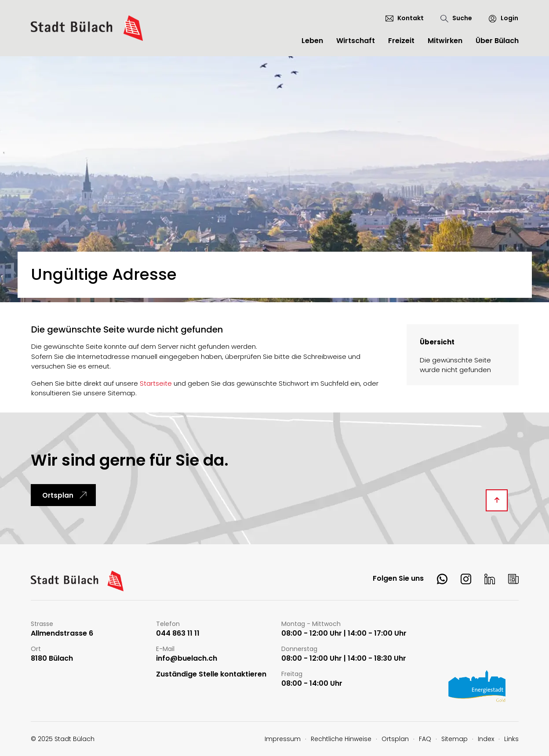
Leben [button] (312, 41)
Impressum (283, 739)
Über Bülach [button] (497, 41)
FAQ (425, 739)
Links (511, 739)
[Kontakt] (405, 18)
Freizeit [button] (401, 41)
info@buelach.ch (187, 659)
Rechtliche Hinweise (341, 739)
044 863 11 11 (178, 634)
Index (486, 739)
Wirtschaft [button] (356, 41)
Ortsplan (58, 495)
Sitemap (454, 739)
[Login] (500, 18)
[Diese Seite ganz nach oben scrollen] (497, 500)
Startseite (156, 383)
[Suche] (456, 18)
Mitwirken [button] (445, 41)
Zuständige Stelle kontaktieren (211, 675)
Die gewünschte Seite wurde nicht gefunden (455, 365)
